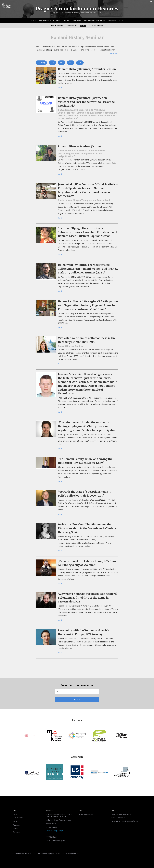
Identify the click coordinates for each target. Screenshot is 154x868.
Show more (114, 54)
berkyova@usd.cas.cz (87, 814)
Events (34, 21)
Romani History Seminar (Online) (80, 146)
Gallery (57, 21)
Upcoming (41, 63)
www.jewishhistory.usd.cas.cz (122, 814)
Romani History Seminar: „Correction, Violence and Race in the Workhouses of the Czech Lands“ (86, 102)
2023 (62, 63)
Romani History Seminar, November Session (87, 69)
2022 (71, 63)
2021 (80, 63)
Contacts (112, 21)
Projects (77, 21)
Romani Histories (25, 853)
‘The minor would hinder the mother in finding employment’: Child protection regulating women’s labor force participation (87, 426)
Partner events (96, 26)
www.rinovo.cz (74, 853)
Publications (45, 21)
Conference (72, 26)
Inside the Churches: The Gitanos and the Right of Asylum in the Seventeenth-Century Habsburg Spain (87, 528)
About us (67, 21)
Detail (60, 88)
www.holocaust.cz (118, 818)
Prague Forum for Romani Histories (77, 9)
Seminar (83, 26)
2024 (52, 63)
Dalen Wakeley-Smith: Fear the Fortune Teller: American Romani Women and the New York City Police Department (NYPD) (88, 269)
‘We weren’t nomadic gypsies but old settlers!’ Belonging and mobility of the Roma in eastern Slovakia (88, 598)
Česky (121, 21)
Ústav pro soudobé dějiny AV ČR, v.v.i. (125, 821)
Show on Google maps (54, 831)
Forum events (57, 26)
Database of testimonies (94, 21)
